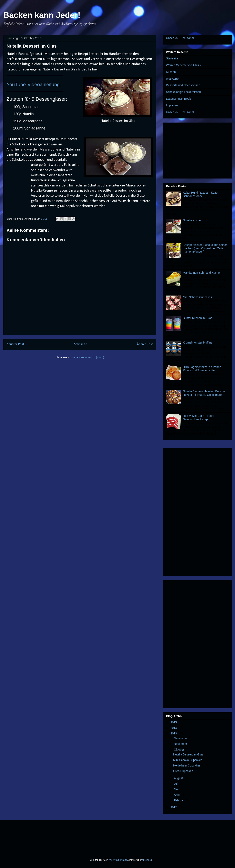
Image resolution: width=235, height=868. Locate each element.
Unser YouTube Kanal (180, 38)
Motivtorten (173, 79)
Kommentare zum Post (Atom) (87, 358)
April (177, 795)
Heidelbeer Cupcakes (187, 765)
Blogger (147, 860)
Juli (176, 784)
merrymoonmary (119, 860)
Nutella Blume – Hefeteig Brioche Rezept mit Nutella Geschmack (204, 393)
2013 (174, 733)
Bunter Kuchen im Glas (198, 318)
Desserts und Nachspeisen (183, 85)
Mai (176, 789)
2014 (174, 728)
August (179, 778)
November (181, 744)
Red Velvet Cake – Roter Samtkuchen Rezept (199, 418)
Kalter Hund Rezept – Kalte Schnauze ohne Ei (200, 194)
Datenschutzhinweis (179, 99)
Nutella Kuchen (193, 220)
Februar (179, 800)
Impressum (173, 105)
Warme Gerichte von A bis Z (184, 65)
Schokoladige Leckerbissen (183, 92)
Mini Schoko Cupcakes (197, 297)
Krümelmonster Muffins (198, 343)
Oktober (179, 750)
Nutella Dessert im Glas (188, 754)
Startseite (81, 344)
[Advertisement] (197, 150)
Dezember (181, 738)
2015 (174, 722)
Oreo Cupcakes (183, 771)
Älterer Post (145, 344)
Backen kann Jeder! (42, 15)
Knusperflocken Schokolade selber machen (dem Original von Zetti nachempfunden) (205, 248)
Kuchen (171, 72)
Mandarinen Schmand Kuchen (202, 273)
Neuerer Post (15, 344)
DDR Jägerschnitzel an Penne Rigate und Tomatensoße (202, 369)
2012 (174, 807)
